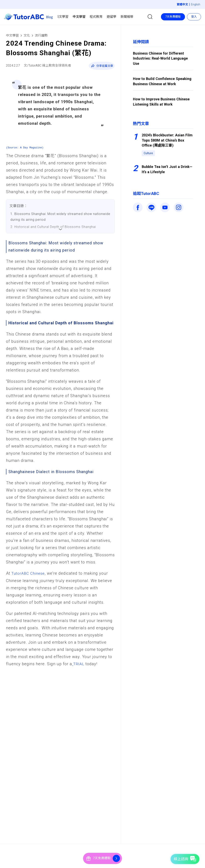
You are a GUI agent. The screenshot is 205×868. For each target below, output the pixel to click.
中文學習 (12, 35)
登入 (194, 17)
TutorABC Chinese (29, 573)
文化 (27, 35)
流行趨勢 (41, 35)
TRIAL (78, 664)
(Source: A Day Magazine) (25, 148)
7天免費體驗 (173, 17)
